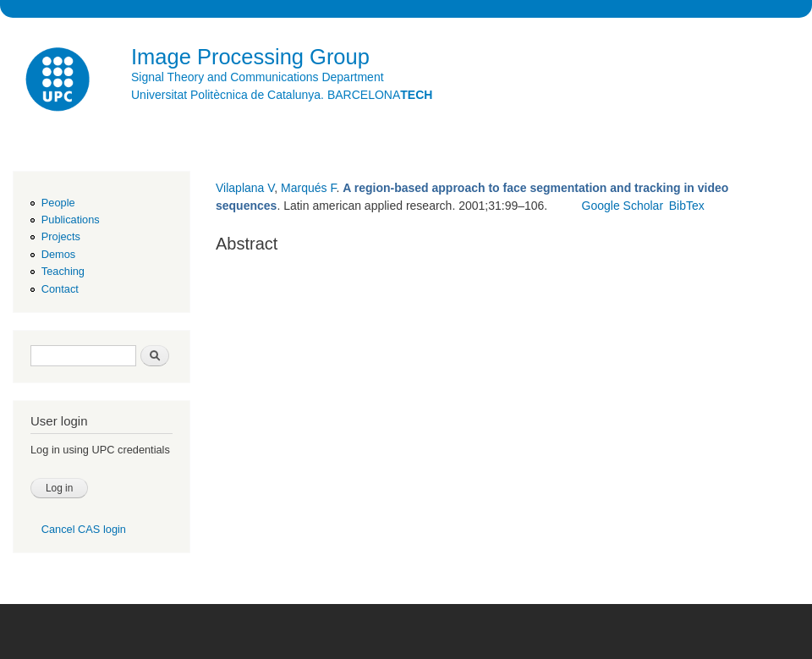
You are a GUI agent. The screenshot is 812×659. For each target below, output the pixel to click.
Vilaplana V (245, 188)
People (58, 203)
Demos (58, 254)
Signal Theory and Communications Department (258, 77)
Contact (60, 289)
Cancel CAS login (84, 529)
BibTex (687, 206)
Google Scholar (623, 206)
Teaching (63, 271)
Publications (71, 220)
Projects (61, 236)
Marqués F (308, 188)
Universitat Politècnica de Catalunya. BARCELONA (282, 95)
